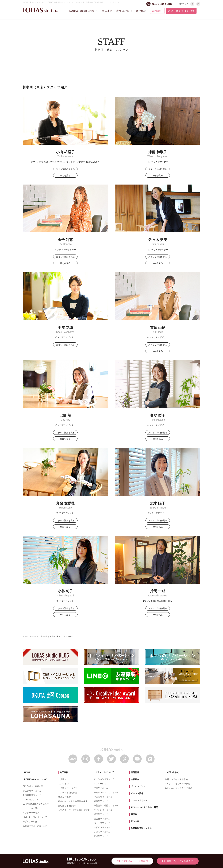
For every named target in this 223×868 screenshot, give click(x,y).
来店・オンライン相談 (181, 11)
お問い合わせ (173, 772)
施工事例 (107, 11)
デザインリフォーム (103, 827)
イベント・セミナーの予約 (177, 784)
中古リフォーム (101, 788)
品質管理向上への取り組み (35, 826)
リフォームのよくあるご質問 (144, 807)
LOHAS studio (40, 10)
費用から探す (64, 797)
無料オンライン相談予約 (176, 779)
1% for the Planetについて (35, 817)
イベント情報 (137, 793)
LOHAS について (31, 800)
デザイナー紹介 (30, 822)
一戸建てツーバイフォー (70, 788)
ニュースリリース (139, 800)
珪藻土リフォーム (102, 819)
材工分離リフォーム (32, 791)
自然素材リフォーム (32, 795)
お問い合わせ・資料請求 (132, 861)
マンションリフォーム (104, 779)
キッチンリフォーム (103, 810)
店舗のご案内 (124, 11)
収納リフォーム (101, 836)
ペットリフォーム (102, 823)
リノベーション (101, 784)
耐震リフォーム (101, 801)
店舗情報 (135, 772)
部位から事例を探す (68, 806)
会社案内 (135, 779)
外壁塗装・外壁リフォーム (106, 806)
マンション (63, 784)
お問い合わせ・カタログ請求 (178, 788)
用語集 (134, 814)
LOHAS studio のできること (36, 804)
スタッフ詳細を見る (65, 169)
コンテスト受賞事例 (68, 793)
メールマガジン (138, 786)
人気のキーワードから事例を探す (74, 810)
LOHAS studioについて (84, 11)
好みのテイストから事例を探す (73, 801)
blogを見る (65, 175)
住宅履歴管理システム (141, 828)
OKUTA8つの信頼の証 (33, 786)
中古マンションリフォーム (106, 792)
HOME (27, 772)
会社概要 (141, 11)
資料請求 (157, 11)
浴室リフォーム (101, 814)
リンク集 (135, 821)
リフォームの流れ (31, 808)
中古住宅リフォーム (103, 797)
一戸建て (62, 779)
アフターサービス (31, 813)
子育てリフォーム (102, 832)
